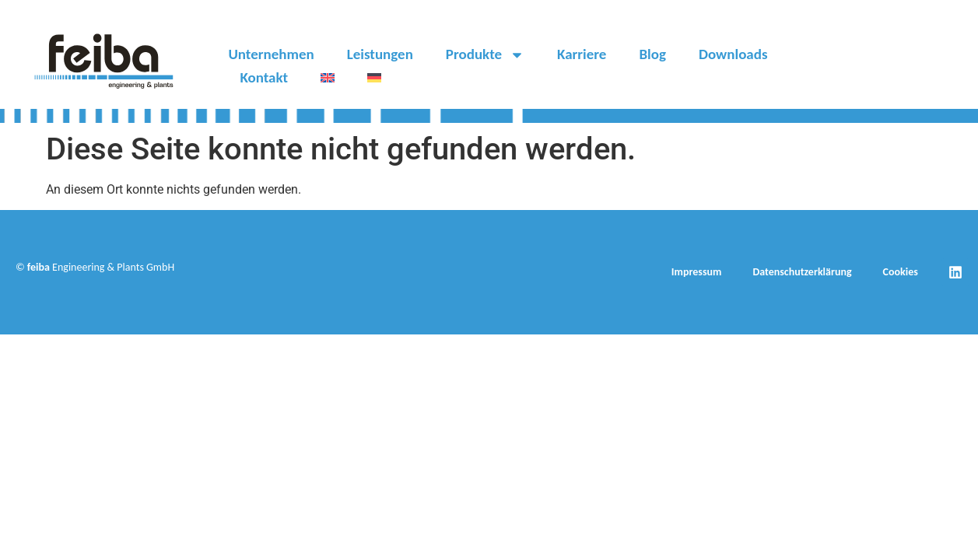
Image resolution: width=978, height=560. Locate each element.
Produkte (485, 54)
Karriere (582, 54)
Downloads (733, 54)
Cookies (901, 272)
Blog (652, 54)
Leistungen (380, 54)
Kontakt (264, 77)
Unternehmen (271, 54)
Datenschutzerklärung (802, 272)
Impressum (697, 272)
